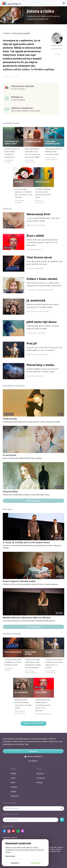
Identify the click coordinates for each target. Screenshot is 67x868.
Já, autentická (36, 300)
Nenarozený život (38, 214)
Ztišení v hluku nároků (42, 279)
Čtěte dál (7, 209)
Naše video (8, 509)
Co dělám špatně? (33, 141)
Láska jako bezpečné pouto (53, 142)
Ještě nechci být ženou (42, 322)
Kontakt (40, 782)
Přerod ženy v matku (40, 365)
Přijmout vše (36, 863)
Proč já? (32, 343)
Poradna (14, 787)
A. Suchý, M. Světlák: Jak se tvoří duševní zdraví (26, 542)
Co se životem (10, 455)
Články (13, 773)
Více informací (10, 856)
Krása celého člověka (31, 653)
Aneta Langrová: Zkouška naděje (19, 581)
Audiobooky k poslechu (14, 386)
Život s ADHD (35, 236)
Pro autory (41, 778)
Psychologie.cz (11, 3)
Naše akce (15, 796)
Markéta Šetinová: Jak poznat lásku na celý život (27, 618)
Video (13, 782)
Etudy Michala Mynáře (21, 33)
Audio (13, 778)
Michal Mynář (57, 45)
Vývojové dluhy (10, 492)
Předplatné (33, 751)
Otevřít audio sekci (33, 501)
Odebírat (62, 820)
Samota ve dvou (42, 182)
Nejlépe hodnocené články (33, 723)
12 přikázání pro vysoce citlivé (12, 142)
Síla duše (19, 182)
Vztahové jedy (10, 419)
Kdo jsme (40, 773)
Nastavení (15, 863)
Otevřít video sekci (34, 627)
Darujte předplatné (33, 756)
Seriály (13, 791)
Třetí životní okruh (39, 257)
